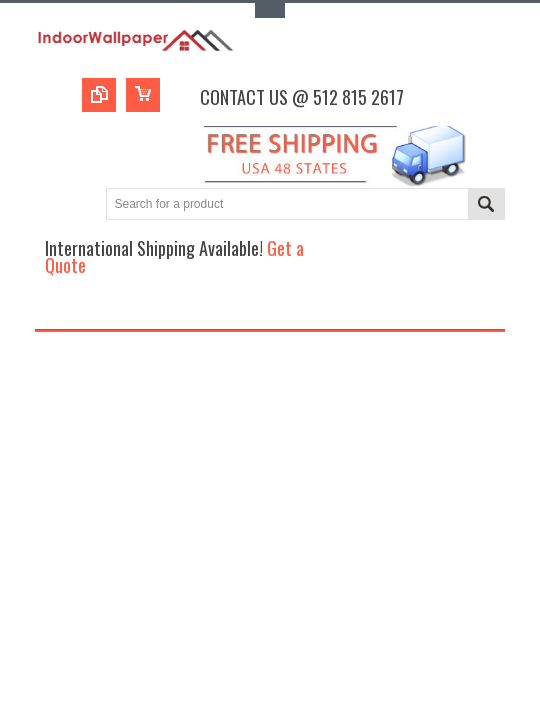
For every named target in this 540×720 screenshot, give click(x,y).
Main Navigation (52, 311)
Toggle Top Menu (270, 10)
